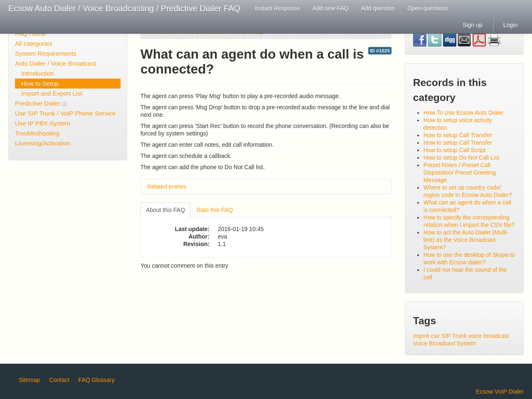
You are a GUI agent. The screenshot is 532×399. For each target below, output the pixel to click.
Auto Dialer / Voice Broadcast (55, 63)
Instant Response (277, 8)
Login (510, 25)
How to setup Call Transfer (458, 135)
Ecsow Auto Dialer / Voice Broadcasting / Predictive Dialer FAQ (124, 8)
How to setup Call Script (454, 150)
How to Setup (40, 83)
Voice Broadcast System (445, 343)
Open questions (428, 8)
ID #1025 (380, 51)
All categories (34, 43)
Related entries (167, 187)
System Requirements (46, 53)
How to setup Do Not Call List (462, 158)
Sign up (472, 25)
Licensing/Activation (43, 143)
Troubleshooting (37, 133)
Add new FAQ (330, 8)
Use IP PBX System (43, 123)
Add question (378, 8)
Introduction (37, 73)
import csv (426, 336)
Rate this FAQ (215, 210)
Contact (59, 380)
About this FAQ (165, 210)
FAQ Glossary (97, 380)
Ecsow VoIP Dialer (500, 392)
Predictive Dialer (41, 103)
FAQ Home (30, 33)
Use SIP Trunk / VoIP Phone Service (65, 113)
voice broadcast (489, 336)
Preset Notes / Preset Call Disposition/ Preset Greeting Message (460, 172)
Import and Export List (52, 93)
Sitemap (29, 380)
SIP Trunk (454, 336)
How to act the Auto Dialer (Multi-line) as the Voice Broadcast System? (466, 240)
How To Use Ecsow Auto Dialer (464, 113)
